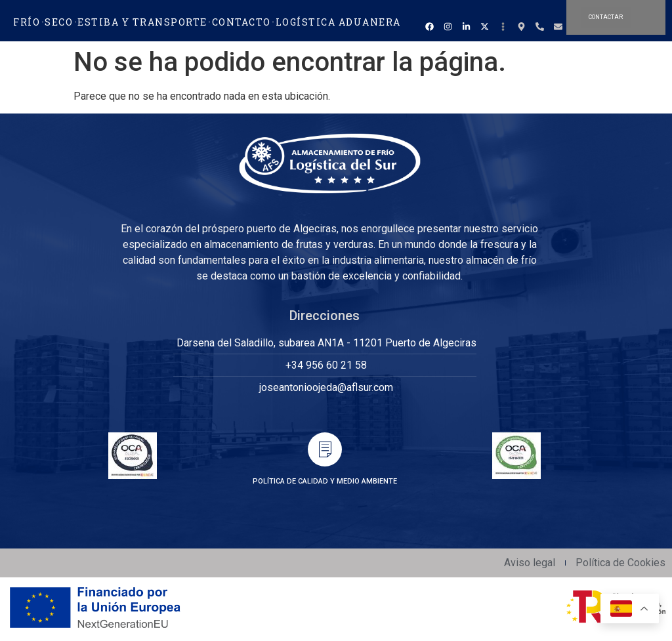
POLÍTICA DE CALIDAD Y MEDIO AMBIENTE (325, 481)
